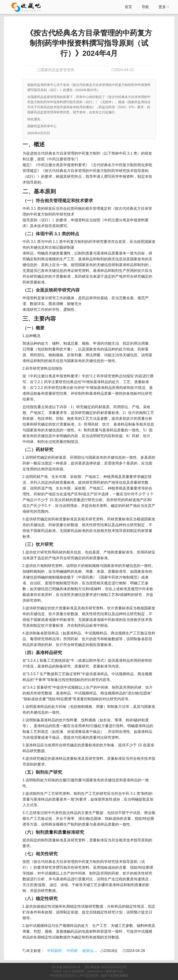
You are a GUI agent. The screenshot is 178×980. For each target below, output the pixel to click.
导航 (145, 7)
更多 (164, 7)
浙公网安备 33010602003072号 (106, 967)
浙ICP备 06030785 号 (66, 967)
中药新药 (54, 951)
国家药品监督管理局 (57, 70)
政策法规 (90, 951)
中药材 (72, 951)
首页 (128, 7)
